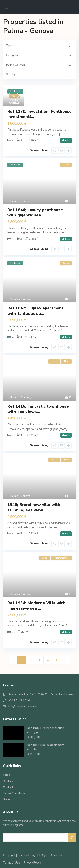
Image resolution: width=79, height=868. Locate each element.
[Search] (72, 838)
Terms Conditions (14, 793)
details (66, 141)
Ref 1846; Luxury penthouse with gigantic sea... (35, 213)
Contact (8, 787)
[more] (56, 134)
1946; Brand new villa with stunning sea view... (34, 507)
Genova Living (39, 151)
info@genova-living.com (23, 707)
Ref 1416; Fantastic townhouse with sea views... (38, 409)
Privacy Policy (32, 863)
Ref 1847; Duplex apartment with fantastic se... (35, 311)
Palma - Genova (13, 101)
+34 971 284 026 (19, 701)
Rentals (8, 781)
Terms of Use (12, 863)
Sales (7, 775)
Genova (8, 800)
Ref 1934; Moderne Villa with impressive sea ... (36, 606)
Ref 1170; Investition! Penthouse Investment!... (39, 114)
